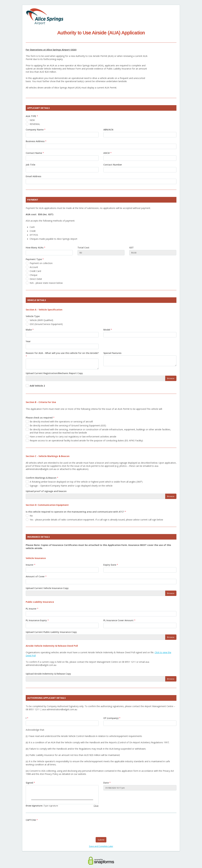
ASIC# (107, 153)
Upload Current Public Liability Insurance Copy (51, 632)
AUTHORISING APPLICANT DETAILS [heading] (46, 698)
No (31, 516)
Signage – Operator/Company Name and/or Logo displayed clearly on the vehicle (71, 486)
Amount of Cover (36, 576)
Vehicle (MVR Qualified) (41, 320)
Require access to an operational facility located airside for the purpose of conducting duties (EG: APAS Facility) (86, 440)
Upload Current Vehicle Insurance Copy (47, 588)
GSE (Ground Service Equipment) (46, 324)
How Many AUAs (36, 248)
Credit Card (35, 271)
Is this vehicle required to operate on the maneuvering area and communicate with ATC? (76, 512)
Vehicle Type (33, 316)
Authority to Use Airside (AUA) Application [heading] (101, 33)
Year (28, 341)
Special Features (112, 353)
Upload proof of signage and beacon (46, 491)
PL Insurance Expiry (37, 620)
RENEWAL (35, 124)
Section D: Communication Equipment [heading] (47, 505)
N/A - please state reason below (46, 283)
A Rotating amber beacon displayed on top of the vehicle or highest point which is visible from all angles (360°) (86, 482)
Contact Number (113, 165)
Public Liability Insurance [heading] (40, 602)
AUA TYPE (32, 116)
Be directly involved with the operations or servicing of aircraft (61, 422)
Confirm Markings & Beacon (42, 478)
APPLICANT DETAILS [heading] (39, 108)
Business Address (36, 141)
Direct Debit (36, 279)
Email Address (33, 176)
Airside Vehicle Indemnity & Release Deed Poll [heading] (52, 646)
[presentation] (50, 829)
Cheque (34, 275)
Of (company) (112, 718)
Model (108, 330)
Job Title (30, 165)
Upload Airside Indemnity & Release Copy (48, 674)
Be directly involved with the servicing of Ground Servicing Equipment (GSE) (68, 425)
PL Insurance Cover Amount (119, 620)
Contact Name (35, 153)
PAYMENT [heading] (33, 200)
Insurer (31, 565)
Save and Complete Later (101, 846)
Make (30, 330)
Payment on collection (41, 263)
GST (131, 248)
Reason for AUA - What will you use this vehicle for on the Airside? (62, 355)
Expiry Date (111, 565)
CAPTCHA (32, 820)
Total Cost (83, 248)
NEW (32, 120)
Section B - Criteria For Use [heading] (41, 402)
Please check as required (40, 418)
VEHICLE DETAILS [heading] (37, 300)
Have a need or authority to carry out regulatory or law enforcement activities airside (73, 437)
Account (34, 267)
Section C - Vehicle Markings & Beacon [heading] (48, 456)
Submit (101, 840)
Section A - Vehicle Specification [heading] (44, 310)
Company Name (36, 130)
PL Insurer (32, 609)
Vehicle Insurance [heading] (36, 558)
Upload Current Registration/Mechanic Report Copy (54, 373)
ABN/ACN (108, 130)
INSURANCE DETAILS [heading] (39, 537)
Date (107, 783)
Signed (30, 783)
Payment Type (35, 259)
